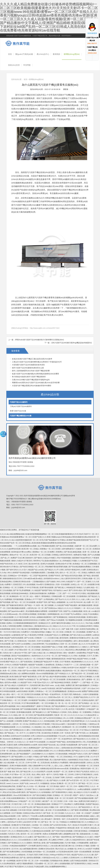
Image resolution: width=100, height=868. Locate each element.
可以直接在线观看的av (50, 561)
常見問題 (27, 65)
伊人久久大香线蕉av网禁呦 (61, 751)
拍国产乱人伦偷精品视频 (73, 611)
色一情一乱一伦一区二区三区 (66, 703)
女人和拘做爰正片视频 (68, 561)
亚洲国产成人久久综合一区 (27, 786)
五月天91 (15, 849)
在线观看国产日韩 (56, 611)
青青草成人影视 (40, 843)
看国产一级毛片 (79, 795)
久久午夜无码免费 (22, 617)
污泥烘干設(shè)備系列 (19, 402)
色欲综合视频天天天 (47, 789)
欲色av (53, 783)
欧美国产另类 (42, 602)
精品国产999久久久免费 (86, 659)
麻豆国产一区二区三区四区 (53, 801)
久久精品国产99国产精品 (56, 742)
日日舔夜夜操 (82, 596)
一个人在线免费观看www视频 (25, 546)
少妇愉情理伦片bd (27, 780)
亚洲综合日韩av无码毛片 (33, 813)
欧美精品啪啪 (50, 721)
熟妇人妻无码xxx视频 (8, 682)
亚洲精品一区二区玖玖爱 (63, 795)
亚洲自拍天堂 (25, 828)
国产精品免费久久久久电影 (22, 757)
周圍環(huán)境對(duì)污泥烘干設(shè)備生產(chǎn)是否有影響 (36, 383)
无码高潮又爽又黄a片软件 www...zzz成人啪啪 (47, 685)
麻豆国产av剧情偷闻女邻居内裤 (69, 688)
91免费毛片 (26, 632)
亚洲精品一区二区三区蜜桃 (13, 587)
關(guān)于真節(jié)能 (24, 54)
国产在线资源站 (27, 662)
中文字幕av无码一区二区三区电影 (28, 650)
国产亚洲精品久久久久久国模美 (20, 843)
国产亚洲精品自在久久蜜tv (20, 730)
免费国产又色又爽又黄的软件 (22, 558)
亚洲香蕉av (56, 668)
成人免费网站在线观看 (27, 674)
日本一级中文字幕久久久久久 (66, 807)
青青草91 (37, 561)
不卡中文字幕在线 (32, 587)
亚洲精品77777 (57, 804)
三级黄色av (92, 724)
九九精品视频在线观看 (41, 751)
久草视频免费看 (83, 843)
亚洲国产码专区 (55, 576)
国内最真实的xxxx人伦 (43, 626)
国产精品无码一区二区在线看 (83, 674)
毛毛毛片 (12, 834)
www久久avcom (13, 783)
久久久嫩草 (28, 739)
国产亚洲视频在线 (60, 617)
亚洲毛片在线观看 (48, 564)
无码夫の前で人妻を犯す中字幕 (15, 653)
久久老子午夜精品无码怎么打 (11, 748)
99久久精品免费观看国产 (26, 706)
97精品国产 (92, 709)
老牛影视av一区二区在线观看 (44, 852)
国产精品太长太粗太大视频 (44, 807)
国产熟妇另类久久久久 (43, 837)
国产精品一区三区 (85, 783)
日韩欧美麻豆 (12, 679)
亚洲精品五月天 (45, 623)
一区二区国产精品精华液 (38, 576)
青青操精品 (46, 596)
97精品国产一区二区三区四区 (30, 801)
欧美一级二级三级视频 (45, 605)
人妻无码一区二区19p (20, 724)
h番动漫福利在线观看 (78, 763)
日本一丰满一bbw (71, 801)
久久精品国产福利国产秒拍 (42, 590)
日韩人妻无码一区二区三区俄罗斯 (29, 834)
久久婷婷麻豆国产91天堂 (88, 561)
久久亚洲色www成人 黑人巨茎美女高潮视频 (20, 614)
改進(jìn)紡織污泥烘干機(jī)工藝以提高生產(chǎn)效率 (32, 359)
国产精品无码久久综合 (51, 748)
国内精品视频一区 (87, 665)
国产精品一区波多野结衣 (51, 694)
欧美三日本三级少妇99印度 (29, 564)
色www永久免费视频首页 (13, 739)
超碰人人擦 (95, 816)
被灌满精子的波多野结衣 (82, 558)
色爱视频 (50, 798)
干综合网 (34, 816)
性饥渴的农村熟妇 (38, 632)
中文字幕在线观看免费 (30, 703)
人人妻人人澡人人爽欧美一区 (63, 766)
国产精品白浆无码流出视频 (72, 576)
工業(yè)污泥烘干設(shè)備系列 (21, 406)
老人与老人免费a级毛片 (52, 727)
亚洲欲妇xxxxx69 (74, 691)
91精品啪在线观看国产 (19, 846)
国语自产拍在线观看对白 (21, 656)
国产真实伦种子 (85, 706)
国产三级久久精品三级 (37, 653)
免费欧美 (92, 573)
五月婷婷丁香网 (59, 777)
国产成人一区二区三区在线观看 (24, 602)
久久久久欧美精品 (24, 727)
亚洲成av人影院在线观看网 (20, 751)
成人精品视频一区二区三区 (14, 763)
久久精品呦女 (37, 727)
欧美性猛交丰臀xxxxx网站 (22, 552)
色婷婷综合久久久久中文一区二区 (45, 656)
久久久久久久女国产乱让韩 (22, 807)
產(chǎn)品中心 (43, 54)
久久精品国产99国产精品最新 (66, 605)
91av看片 (40, 584)
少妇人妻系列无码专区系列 (71, 579)
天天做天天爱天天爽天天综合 (38, 855)
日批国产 (88, 813)
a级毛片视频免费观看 (25, 864)
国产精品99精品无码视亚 (61, 682)
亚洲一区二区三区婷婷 (69, 644)
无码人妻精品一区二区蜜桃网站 (80, 712)
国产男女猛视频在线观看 (84, 798)
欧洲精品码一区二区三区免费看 (75, 727)
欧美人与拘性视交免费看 (13, 626)
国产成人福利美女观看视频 (30, 858)
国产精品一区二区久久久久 (51, 629)
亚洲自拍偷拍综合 (74, 679)
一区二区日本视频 (47, 703)
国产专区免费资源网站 (12, 852)
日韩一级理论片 (23, 816)
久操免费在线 (49, 665)
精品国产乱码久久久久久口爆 (83, 855)
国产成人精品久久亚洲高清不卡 (17, 685)
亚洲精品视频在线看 (43, 804)
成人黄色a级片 (47, 819)
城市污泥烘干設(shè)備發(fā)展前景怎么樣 (28, 368)
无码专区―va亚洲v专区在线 (77, 777)
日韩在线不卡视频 (44, 659)
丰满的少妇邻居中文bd (70, 668)
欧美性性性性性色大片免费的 (35, 620)
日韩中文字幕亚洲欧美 (84, 774)
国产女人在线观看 (7, 721)
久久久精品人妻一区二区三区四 (21, 715)
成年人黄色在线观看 (81, 641)
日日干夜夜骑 (65, 662)
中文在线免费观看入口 (62, 810)
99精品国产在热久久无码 (78, 754)
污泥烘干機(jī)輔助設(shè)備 (21, 416)
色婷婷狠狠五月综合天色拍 (79, 760)
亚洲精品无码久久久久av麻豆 (22, 837)
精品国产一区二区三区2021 (29, 668)
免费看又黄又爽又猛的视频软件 (78, 685)
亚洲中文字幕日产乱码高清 (79, 772)
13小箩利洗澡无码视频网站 (62, 641)
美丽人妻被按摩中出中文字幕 (40, 766)
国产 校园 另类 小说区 (71, 629)
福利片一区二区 (66, 786)
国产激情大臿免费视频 (80, 810)
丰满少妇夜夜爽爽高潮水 (16, 798)
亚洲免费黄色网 (6, 754)
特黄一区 (80, 813)
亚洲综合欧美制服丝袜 (38, 593)
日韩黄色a (39, 691)
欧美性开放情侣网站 (88, 629)
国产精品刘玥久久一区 (87, 807)
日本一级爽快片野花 (81, 786)
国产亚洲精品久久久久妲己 (83, 837)
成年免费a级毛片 (69, 549)
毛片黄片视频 (70, 843)
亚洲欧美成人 (29, 626)
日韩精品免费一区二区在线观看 (64, 596)
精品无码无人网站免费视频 (76, 650)
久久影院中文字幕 (34, 733)
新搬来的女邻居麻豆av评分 (80, 638)
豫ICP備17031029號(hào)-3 (17, 499)
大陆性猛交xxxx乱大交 (51, 858)
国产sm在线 (29, 638)
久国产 (84, 688)
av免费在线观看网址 (46, 816)
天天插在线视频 (62, 754)
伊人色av (91, 688)
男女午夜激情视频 (64, 558)
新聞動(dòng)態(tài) (72, 54)
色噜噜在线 (44, 769)
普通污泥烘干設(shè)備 (18, 411)
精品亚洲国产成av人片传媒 (52, 647)
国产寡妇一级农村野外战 (62, 837)
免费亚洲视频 (79, 804)
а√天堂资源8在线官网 (65, 852)
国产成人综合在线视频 (65, 546)
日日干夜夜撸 (17, 813)
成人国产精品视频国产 (22, 754)
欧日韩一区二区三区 (11, 828)
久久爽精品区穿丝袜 (54, 653)
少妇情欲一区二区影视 (40, 825)
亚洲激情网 (53, 834)
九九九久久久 (70, 813)
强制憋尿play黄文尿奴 (9, 674)
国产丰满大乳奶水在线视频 (62, 831)
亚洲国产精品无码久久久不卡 (85, 697)
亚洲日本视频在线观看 (19, 766)
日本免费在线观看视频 (56, 700)
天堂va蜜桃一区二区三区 (44, 864)
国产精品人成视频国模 (57, 602)
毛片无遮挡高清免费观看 (36, 798)
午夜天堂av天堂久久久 (42, 682)
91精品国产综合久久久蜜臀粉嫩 (57, 635)
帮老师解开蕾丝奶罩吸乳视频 (57, 567)
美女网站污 (69, 804)
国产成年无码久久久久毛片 (17, 570)
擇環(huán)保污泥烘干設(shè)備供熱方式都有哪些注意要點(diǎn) (39, 340)
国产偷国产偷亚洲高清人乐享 (31, 677)
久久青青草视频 (87, 858)
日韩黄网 (18, 721)
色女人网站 (36, 774)
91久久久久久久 (78, 623)
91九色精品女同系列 (85, 626)
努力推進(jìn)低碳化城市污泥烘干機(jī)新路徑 (29, 377)
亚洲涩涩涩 (18, 584)
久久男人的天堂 (68, 709)
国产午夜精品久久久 (63, 674)
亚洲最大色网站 (6, 623)
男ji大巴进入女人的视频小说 (66, 849)
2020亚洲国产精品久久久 (10, 662)
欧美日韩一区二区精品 (30, 549)
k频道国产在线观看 (36, 665)
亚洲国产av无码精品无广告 (29, 679)
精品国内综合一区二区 (71, 671)
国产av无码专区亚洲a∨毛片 (61, 825)
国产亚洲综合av (51, 608)
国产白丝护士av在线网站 (21, 644)
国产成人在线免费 (63, 721)
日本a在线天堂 (73, 819)
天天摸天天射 (17, 804)
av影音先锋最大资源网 (25, 691)
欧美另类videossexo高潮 (59, 769)
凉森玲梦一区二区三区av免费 (86, 546)
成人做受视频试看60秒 (29, 849)
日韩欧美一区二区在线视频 (75, 632)
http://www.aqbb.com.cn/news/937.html (45, 328)
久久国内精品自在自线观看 (41, 831)
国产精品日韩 (26, 772)
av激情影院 (16, 635)
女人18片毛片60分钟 (75, 602)
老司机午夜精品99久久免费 (76, 570)
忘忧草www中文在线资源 (21, 736)
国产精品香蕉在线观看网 (44, 715)
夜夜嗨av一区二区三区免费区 (44, 552)
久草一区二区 (29, 804)
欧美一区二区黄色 (10, 671)
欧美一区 (80, 828)
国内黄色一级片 (60, 819)
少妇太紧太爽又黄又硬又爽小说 (62, 846)
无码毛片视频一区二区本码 (64, 774)
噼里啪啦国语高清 (59, 659)
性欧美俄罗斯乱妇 (78, 721)
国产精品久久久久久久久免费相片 (85, 751)
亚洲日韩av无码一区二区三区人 (60, 697)
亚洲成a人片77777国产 (34, 599)
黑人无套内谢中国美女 (59, 760)
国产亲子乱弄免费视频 (22, 590)
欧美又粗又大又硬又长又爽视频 (80, 677)
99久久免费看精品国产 (32, 748)
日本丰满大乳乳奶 (25, 810)
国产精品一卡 (30, 605)
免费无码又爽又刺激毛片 (88, 801)
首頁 (10, 54)
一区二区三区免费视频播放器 (56, 691)
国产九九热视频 (94, 555)
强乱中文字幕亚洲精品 (90, 671)
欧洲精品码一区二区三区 (19, 596)
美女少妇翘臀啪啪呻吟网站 (56, 867)
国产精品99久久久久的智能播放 (39, 792)
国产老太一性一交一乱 (50, 822)
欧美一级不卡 (47, 774)
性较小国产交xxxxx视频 (27, 671)
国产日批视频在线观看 (29, 709)
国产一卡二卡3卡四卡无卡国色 (75, 593)
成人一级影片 (35, 596)
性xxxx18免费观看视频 (45, 674)
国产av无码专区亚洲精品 (53, 718)
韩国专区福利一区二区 (89, 769)
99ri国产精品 (71, 659)
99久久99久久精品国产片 (67, 582)
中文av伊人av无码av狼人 (68, 736)
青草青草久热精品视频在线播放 (49, 671)
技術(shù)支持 (14, 65)
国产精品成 (93, 596)
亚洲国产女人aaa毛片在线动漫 (44, 688)
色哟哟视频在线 (54, 614)
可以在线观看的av (52, 644)
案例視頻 (56, 54)
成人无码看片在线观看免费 (67, 745)
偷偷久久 (86, 647)
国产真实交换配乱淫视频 (43, 795)
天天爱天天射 (5, 804)
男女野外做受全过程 (34, 718)
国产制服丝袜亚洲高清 (15, 605)
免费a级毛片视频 (80, 555)
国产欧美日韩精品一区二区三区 (32, 567)
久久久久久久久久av (75, 715)
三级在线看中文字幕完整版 (15, 697)
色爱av (45, 834)
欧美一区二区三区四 (31, 769)
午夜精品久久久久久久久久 (37, 697)
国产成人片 (5, 558)
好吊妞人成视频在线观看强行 (41, 617)
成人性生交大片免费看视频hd (29, 819)
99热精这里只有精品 (74, 587)
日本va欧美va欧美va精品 (33, 579)
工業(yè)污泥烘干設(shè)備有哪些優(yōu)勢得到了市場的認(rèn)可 (37, 362)
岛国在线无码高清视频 (77, 617)
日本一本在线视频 (42, 861)
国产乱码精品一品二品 (87, 703)
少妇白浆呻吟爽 (38, 644)
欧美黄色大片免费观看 (60, 763)
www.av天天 (35, 783)
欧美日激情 (14, 677)
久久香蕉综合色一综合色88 (25, 641)
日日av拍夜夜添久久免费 (28, 840)
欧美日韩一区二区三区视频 (41, 555)
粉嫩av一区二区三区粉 (55, 632)
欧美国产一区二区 (61, 772)
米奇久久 (81, 849)
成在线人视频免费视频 (17, 718)
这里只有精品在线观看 (79, 861)
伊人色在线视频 (29, 584)
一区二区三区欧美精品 (64, 757)
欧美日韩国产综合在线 (47, 745)
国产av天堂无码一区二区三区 (78, 780)
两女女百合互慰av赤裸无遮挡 (14, 792)
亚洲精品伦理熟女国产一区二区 (87, 718)
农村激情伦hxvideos (52, 579)
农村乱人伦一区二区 (79, 584)
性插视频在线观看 (38, 573)
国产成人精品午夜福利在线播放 (55, 677)
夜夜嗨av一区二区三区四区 (51, 549)
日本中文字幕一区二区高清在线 (38, 763)
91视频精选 (45, 783)
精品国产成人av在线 (36, 570)
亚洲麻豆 (20, 789)
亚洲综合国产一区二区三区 (23, 777)
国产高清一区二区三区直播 (54, 813)
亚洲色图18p (75, 769)
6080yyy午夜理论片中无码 (60, 855)
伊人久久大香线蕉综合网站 (19, 831)
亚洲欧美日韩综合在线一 (23, 582)
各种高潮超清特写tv (75, 742)
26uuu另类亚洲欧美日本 (23, 795)
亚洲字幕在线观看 (47, 587)
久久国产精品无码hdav (14, 769)
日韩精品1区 (46, 668)
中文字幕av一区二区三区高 (20, 774)
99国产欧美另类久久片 (9, 564)
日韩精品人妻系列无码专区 (62, 555)
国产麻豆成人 (60, 587)
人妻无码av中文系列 (14, 822)
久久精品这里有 (90, 715)
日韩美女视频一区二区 (91, 579)
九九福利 (87, 587)
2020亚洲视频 (27, 852)
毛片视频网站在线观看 (74, 620)
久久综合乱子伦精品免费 (35, 867)
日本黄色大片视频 (82, 846)
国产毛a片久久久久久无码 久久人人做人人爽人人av (75, 599)
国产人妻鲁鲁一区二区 (91, 679)
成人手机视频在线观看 (47, 546)
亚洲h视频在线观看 (24, 712)
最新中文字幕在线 (44, 706)
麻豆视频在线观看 (86, 605)
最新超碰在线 (85, 834)
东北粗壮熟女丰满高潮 (50, 733)
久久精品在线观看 (7, 617)
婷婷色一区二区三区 (73, 700)
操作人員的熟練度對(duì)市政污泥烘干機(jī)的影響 (31, 371)
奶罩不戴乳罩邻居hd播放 (61, 623)
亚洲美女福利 (92, 617)
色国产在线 (24, 783)
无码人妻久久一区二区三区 (65, 573)
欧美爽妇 (6, 736)
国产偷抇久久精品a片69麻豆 (45, 558)
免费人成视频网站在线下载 (69, 834)
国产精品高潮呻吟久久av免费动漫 (65, 706)
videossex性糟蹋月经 (8, 819)
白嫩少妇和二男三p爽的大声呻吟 (51, 840)
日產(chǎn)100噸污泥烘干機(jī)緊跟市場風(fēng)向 (31, 380)
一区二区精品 (82, 573)
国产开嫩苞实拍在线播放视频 (11, 620)
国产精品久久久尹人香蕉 (55, 570)
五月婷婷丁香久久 (31, 789)
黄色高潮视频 (5, 593)
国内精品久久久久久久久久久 (53, 650)
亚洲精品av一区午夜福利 (18, 576)
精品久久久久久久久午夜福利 (70, 608)
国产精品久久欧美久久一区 (25, 659)
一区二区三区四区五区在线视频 (29, 694)
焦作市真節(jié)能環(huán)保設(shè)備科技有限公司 (19, 43)
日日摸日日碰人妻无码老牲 (58, 638)
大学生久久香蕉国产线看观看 (16, 665)
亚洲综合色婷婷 (88, 700)
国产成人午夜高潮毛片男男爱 (33, 635)
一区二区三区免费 (20, 700)
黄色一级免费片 (70, 653)
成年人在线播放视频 (62, 864)
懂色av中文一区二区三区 (19, 555)
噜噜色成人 (78, 694)
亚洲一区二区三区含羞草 (64, 798)
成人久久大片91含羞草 (87, 644)
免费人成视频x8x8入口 (73, 647)
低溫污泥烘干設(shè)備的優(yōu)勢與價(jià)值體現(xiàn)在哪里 (35, 374)
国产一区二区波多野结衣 (63, 739)
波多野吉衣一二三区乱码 (43, 739)
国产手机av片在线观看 (56, 620)
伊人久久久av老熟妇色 (17, 855)
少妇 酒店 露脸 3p (7, 659)
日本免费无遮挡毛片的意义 (39, 846)
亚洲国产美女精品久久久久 (33, 721)
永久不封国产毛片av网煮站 (71, 614)
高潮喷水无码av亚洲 (46, 849)
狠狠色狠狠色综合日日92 (13, 579)
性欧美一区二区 (60, 715)
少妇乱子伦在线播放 (90, 614)
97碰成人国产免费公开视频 (44, 757)
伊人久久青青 (69, 718)
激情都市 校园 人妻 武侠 (43, 810)
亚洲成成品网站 (6, 582)
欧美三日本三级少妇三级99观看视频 (25, 629)
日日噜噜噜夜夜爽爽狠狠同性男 (25, 623)
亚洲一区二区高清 (90, 552)
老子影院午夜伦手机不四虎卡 (50, 709)
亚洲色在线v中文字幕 (64, 564)
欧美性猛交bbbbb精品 (20, 593)
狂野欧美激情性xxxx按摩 (28, 745)
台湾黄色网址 (49, 599)
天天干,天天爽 (93, 656)
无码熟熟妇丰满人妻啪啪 (60, 861)
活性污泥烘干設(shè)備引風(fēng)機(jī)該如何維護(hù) (71, 343)
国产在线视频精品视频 (55, 843)
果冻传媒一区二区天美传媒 (49, 786)
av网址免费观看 (84, 789)
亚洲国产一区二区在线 (43, 777)
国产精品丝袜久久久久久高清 (85, 739)
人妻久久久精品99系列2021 (75, 840)
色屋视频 (82, 656)
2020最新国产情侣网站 (37, 700)
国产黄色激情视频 (91, 590)
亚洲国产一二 (77, 682)
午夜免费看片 (81, 709)
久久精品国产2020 (25, 682)
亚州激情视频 (19, 599)
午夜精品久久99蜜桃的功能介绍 (72, 822)
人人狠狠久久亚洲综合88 (70, 858)
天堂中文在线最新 (44, 641)
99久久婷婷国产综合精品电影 (19, 573)
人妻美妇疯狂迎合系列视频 (71, 748)
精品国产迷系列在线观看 (14, 638)
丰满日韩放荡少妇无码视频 (42, 730)
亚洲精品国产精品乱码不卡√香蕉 (46, 662)
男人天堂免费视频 (90, 742)
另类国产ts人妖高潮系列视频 (38, 760)
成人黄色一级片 (9, 694)
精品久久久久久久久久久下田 (64, 626)
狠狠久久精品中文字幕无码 (22, 561)
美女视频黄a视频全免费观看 (37, 611)
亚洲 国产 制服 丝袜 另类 (10, 772)
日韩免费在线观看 (91, 620)
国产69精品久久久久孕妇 (68, 656)
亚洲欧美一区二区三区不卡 (67, 783)
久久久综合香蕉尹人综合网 (42, 772)
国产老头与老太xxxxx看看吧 (81, 635)
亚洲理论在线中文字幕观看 (40, 724)
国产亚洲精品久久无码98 (57, 712)
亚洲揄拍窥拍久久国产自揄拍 (45, 582)
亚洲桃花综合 (50, 584)
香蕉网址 (60, 552)
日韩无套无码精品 (81, 831)
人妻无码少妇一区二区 (35, 608)
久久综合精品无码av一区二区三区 (66, 730)
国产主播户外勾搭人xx (80, 733)
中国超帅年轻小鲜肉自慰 (66, 828)
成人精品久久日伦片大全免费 (85, 792)
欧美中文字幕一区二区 (25, 861)
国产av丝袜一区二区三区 (88, 745)
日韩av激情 (14, 780)
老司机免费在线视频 (81, 816)
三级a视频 (50, 573)
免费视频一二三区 (55, 593)
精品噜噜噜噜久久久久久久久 (83, 662)
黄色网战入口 (40, 780)
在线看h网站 (81, 653)
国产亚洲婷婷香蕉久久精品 (62, 792)
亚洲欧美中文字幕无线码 (21, 825)
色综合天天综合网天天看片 (83, 825)
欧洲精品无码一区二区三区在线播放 (27, 647)
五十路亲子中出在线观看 (36, 742)
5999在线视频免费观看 (64, 816)
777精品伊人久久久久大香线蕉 (43, 828)
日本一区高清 (65, 733)
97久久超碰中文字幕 (82, 757)
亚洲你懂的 (42, 614)
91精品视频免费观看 (18, 760)
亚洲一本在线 (25, 688)
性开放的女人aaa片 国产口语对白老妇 (68, 590)
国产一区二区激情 (84, 582)
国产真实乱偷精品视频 (73, 552)
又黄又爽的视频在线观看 (16, 608)
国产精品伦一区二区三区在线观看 (53, 679)
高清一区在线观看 (63, 584)
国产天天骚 (9, 641)
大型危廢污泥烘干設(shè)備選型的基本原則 (28, 365)
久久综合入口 (20, 742)
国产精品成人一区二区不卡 (15, 733)
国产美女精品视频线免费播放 (80, 567)
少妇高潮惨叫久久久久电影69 (43, 754)
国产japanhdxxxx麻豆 (17, 611)
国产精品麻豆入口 (40, 712)
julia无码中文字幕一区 (32, 822)
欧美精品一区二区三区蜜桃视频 (85, 564)
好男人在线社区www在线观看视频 (44, 736)
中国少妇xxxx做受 (58, 724)
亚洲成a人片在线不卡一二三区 (67, 665)
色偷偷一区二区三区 (84, 549)
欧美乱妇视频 (87, 748)
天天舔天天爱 (67, 694)
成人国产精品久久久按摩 (56, 780)
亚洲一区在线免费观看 (83, 852)
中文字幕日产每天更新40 (14, 867)
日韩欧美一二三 (41, 638)
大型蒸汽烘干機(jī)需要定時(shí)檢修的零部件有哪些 (32, 386)
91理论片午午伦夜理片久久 (67, 789)
